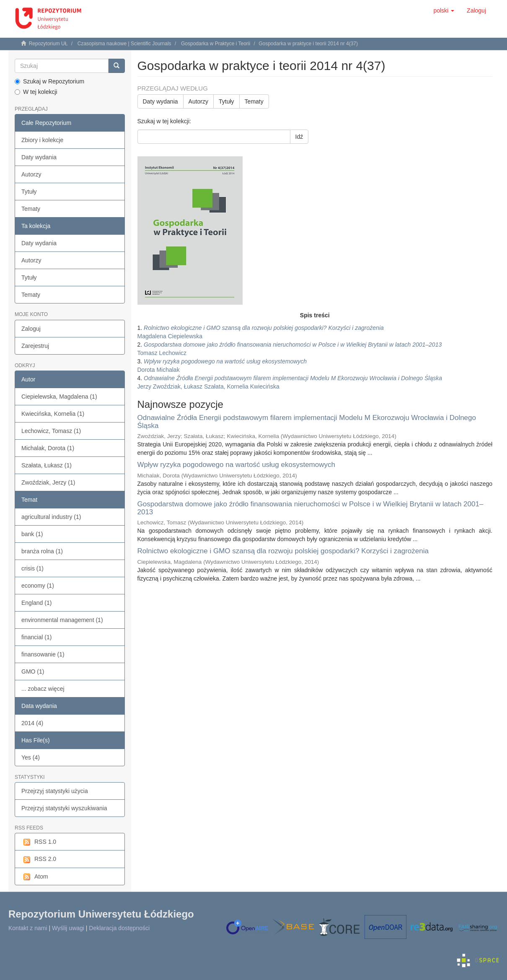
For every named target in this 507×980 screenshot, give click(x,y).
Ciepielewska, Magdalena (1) (59, 397)
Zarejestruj (35, 346)
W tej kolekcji (36, 92)
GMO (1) (33, 671)
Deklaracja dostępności (119, 928)
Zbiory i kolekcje (42, 140)
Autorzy (31, 174)
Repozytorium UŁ (48, 44)
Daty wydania (39, 157)
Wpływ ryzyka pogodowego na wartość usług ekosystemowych (236, 465)
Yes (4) (31, 757)
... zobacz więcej (43, 689)
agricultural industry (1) (51, 517)
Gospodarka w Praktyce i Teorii (216, 44)
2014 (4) (32, 723)
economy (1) (38, 586)
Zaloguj (31, 329)
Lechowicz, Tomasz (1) (51, 431)
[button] (444, 10)
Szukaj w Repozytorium (49, 81)
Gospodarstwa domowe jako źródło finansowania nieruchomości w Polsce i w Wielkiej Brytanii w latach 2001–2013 (310, 508)
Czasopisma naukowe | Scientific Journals (124, 44)
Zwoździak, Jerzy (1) (48, 482)
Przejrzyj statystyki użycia (55, 791)
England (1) (36, 603)
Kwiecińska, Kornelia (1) (53, 414)
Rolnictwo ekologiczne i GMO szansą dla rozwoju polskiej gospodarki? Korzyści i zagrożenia (283, 551)
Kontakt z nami (28, 928)
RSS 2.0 (39, 859)
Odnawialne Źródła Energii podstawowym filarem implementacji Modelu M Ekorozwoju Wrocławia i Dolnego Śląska (307, 422)
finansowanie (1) (43, 654)
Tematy (31, 209)
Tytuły (29, 192)
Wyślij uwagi (68, 928)
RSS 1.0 (39, 842)
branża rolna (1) (42, 551)
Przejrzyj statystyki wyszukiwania (64, 808)
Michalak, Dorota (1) (48, 448)
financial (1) (36, 637)
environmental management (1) (62, 620)
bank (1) (32, 534)
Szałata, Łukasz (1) (47, 465)
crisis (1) (32, 568)
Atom (35, 877)
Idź (299, 137)
